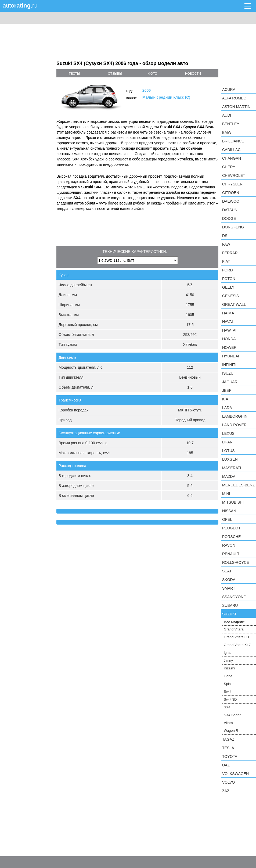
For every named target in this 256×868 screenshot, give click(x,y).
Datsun (230, 210)
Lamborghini (235, 416)
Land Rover (234, 425)
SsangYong (234, 597)
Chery (229, 167)
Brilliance (233, 141)
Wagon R (231, 731)
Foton (229, 279)
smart (229, 588)
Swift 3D (230, 699)
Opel (227, 519)
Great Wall (234, 304)
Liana (228, 676)
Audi (227, 115)
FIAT (226, 261)
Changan (232, 158)
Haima (228, 313)
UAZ (226, 765)
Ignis (227, 653)
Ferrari (230, 253)
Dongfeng (233, 227)
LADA (227, 408)
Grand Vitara (234, 629)
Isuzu (228, 373)
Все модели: (235, 622)
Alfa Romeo (234, 98)
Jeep (227, 390)
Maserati (232, 468)
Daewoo (231, 201)
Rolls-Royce (236, 562)
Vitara (228, 723)
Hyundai (231, 356)
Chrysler (232, 184)
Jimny (228, 660)
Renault (231, 554)
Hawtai (229, 330)
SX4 (227, 707)
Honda (229, 339)
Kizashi (229, 668)
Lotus (228, 451)
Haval (228, 322)
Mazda (229, 476)
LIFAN (227, 442)
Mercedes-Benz (238, 485)
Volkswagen (235, 774)
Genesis (230, 296)
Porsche (231, 537)
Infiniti (229, 365)
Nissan (229, 511)
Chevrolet (234, 175)
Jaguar (230, 382)
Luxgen (230, 459)
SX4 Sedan (233, 715)
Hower (229, 347)
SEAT (227, 571)
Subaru (230, 605)
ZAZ (226, 791)
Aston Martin (236, 107)
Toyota (230, 756)
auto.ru (20, 6)
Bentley (231, 124)
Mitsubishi (233, 502)
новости (193, 74)
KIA (225, 399)
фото (153, 74)
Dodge (229, 218)
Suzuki (229, 614)
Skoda (229, 580)
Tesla (228, 748)
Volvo (228, 782)
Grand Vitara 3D (236, 637)
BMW (227, 132)
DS (225, 236)
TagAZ (228, 739)
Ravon (229, 545)
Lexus (228, 433)
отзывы (115, 74)
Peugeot (231, 528)
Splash (229, 684)
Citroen (231, 193)
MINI (226, 494)
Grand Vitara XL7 (237, 645)
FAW (226, 244)
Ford (228, 270)
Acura (229, 89)
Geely (228, 287)
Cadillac (231, 150)
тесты (74, 74)
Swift (228, 692)
